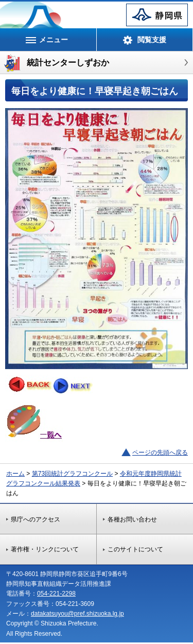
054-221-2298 (56, 594)
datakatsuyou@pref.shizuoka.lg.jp (77, 614)
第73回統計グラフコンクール (72, 474)
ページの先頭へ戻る (160, 452)
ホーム (15, 474)
